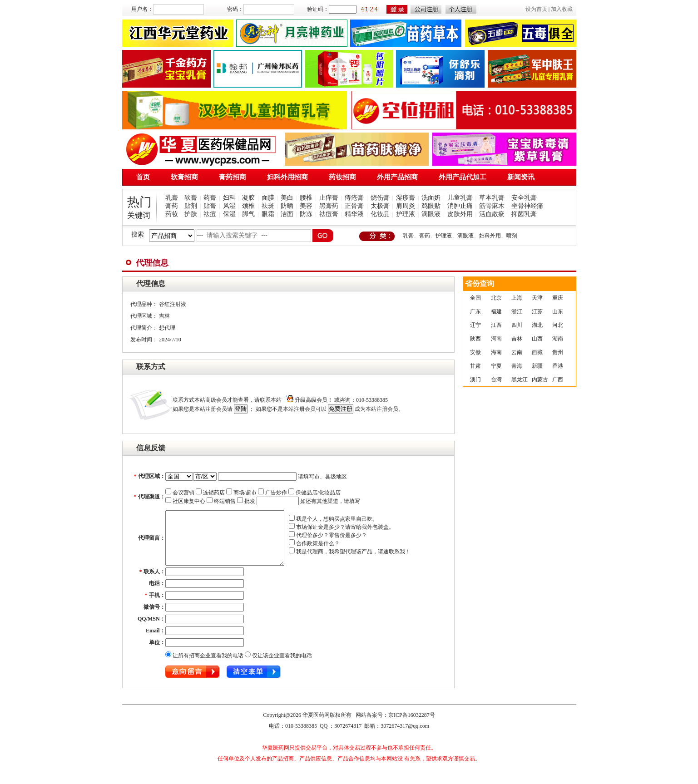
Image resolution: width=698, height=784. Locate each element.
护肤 (191, 214)
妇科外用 (490, 236)
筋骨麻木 (492, 206)
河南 (496, 339)
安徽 (475, 352)
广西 (558, 380)
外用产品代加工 (463, 177)
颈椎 (248, 206)
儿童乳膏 (460, 198)
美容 (306, 206)
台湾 (496, 380)
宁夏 (496, 366)
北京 (496, 298)
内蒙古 (540, 380)
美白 (287, 198)
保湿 (229, 214)
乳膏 (172, 198)
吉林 (517, 339)
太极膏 (380, 206)
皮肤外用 (460, 214)
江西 (496, 325)
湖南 (558, 339)
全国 (475, 298)
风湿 (229, 206)
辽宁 (475, 325)
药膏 (210, 198)
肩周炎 (406, 206)
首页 (143, 177)
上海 (517, 298)
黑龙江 (520, 380)
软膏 (191, 198)
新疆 (537, 366)
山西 (537, 339)
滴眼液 (431, 214)
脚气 (248, 214)
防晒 (287, 206)
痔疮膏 (354, 198)
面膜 (268, 198)
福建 (496, 311)
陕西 (475, 339)
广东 (475, 311)
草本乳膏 (492, 198)
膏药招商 (233, 177)
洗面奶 (431, 198)
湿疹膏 (406, 198)
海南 (496, 352)
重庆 (558, 298)
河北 (558, 325)
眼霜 (268, 214)
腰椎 (306, 198)
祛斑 (268, 206)
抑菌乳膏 (524, 214)
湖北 (537, 325)
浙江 (517, 311)
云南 (517, 352)
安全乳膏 (524, 198)
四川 (517, 325)
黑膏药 (329, 206)
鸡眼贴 (431, 206)
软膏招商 (184, 177)
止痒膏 (329, 198)
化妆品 (380, 214)
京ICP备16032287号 (412, 726)
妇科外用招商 (287, 177)
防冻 (306, 214)
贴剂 (191, 206)
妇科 (229, 198)
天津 (537, 298)
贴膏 (210, 206)
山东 (558, 311)
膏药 (172, 206)
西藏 (537, 352)
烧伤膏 (380, 198)
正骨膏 (354, 206)
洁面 (287, 214)
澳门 (475, 380)
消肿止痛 (460, 206)
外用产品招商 (397, 177)
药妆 (172, 214)
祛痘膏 (329, 214)
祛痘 (210, 214)
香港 (558, 366)
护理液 (406, 214)
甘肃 (475, 366)
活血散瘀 (492, 214)
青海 (517, 366)
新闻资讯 (521, 177)
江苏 (537, 311)
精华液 (354, 214)
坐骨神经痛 (527, 206)
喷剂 (512, 236)
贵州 (558, 352)
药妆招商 (342, 177)
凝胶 (248, 198)
